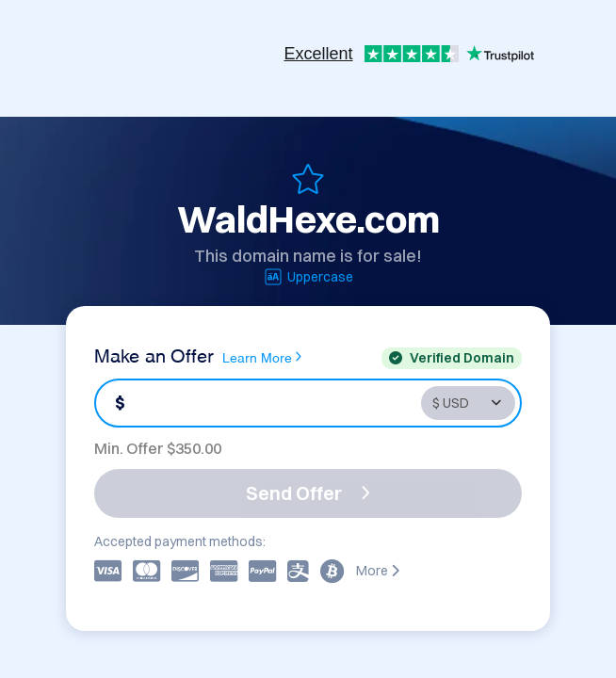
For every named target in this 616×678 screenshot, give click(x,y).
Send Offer (308, 493)
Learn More (262, 357)
